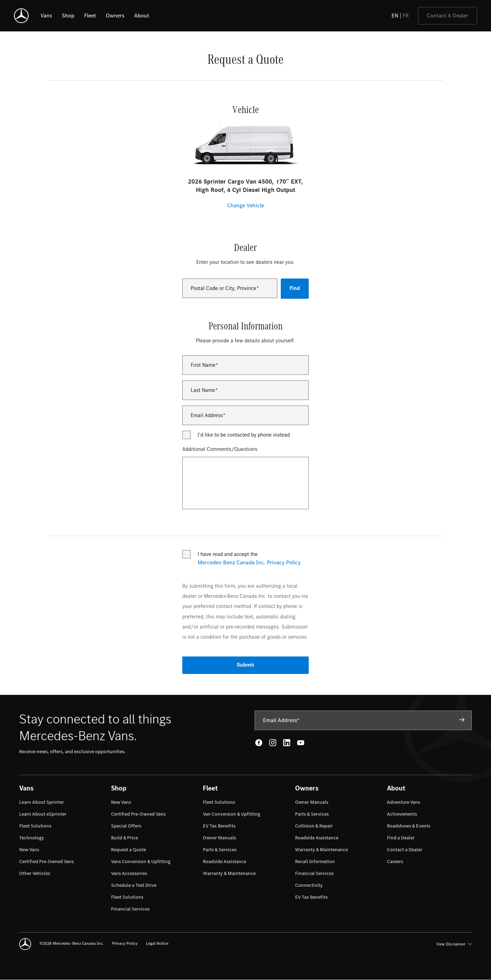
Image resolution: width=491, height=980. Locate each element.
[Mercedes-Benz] (21, 16)
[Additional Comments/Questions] (245, 483)
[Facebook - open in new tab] (259, 743)
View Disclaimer (454, 944)
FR (406, 16)
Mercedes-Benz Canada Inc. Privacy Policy (249, 563)
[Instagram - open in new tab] (273, 743)
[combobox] (230, 288)
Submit (245, 665)
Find (295, 288)
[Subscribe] (462, 720)
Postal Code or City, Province (223, 288)
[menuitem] (42, 802)
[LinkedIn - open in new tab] (287, 743)
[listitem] (46, 16)
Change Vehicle (245, 206)
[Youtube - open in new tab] (301, 743)
